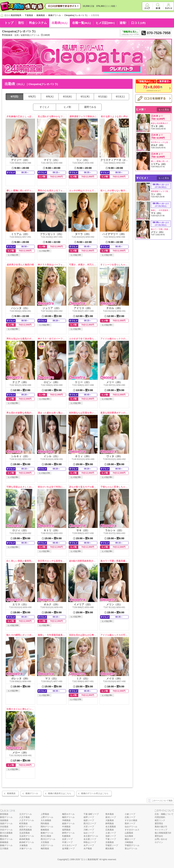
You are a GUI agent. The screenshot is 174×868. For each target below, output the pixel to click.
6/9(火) (50, 97)
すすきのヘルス (132, 830)
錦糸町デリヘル (27, 842)
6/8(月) (32, 97)
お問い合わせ (161, 839)
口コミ (138, 23)
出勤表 (60, 23)
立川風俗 (4, 849)
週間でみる (90, 107)
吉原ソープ (67, 839)
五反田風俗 (25, 833)
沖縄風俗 (66, 820)
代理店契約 (160, 817)
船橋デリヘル (32, 793)
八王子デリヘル (27, 820)
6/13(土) (120, 97)
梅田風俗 (45, 849)
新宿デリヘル (6, 817)
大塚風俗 (23, 845)
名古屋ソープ (90, 839)
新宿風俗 (4, 814)
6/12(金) (103, 97)
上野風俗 (45, 814)
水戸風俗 (88, 849)
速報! (123, 23)
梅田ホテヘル (68, 814)
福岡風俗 (66, 830)
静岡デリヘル (68, 833)
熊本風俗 (110, 814)
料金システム (38, 23)
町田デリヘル (26, 827)
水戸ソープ (89, 845)
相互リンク (160, 820)
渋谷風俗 (4, 827)
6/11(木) (85, 97)
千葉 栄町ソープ (91, 814)
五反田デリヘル (27, 836)
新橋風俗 (4, 842)
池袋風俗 (4, 820)
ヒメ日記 (105, 23)
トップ (9, 23)
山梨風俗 (129, 833)
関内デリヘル (47, 827)
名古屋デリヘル (91, 836)
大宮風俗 (45, 842)
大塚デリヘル (26, 849)
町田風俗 (23, 823)
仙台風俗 (129, 836)
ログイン (159, 842)
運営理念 (159, 823)
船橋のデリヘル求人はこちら (95, 793)
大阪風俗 (110, 820)
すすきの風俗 (131, 820)
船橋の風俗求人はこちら (60, 793)
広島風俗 (110, 830)
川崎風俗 (129, 842)
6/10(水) (67, 97)
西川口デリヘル (48, 839)
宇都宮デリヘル (132, 845)
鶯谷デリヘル (6, 839)
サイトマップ (161, 830)
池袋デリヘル (6, 823)
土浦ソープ (111, 833)
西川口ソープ (90, 823)
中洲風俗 (66, 827)
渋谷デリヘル (6, 830)
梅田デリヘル (68, 817)
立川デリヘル (26, 814)
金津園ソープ (68, 849)
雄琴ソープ (89, 817)
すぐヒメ (45, 107)
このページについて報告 (160, 801)
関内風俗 (45, 823)
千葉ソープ (111, 839)
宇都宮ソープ (112, 845)
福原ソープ (89, 820)
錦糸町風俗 (25, 839)
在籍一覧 (82, 23)
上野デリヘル (47, 817)
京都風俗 (110, 842)
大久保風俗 (46, 820)
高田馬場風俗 (26, 830)
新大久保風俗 (6, 833)
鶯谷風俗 (4, 836)
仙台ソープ (89, 833)
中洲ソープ (67, 842)
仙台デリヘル (131, 827)
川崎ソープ (89, 830)
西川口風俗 (46, 836)
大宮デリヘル (47, 845)
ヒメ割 (67, 107)
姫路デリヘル (68, 823)
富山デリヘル (131, 849)
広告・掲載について (164, 814)
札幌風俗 (66, 836)
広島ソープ (130, 817)
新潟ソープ (111, 817)
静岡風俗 (110, 823)
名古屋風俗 (111, 827)
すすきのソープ (69, 845)
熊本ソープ (130, 823)
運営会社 (159, 836)
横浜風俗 (110, 849)
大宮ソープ (89, 827)
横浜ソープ (130, 839)
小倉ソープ (130, 814)
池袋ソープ (111, 836)
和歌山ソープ (90, 842)
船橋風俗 (11, 793)
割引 (21, 23)
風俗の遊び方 (161, 827)
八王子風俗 (25, 817)
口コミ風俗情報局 (90, 859)
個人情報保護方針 (163, 833)
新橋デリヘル (6, 845)
